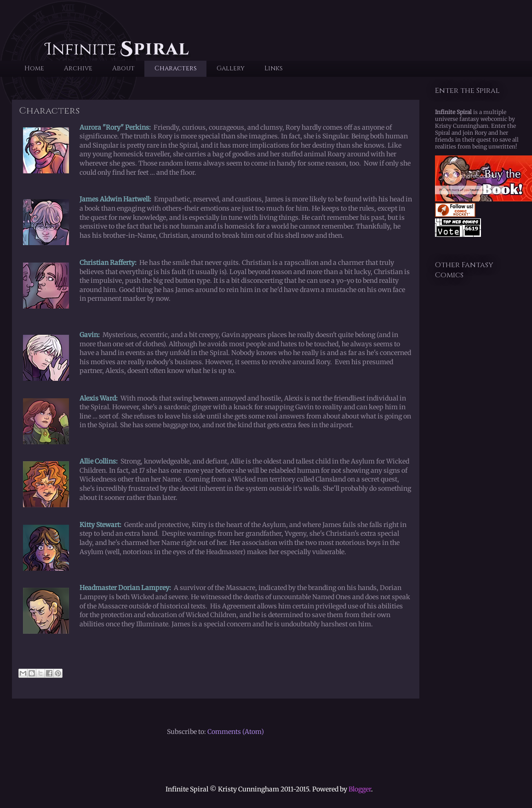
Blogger (360, 789)
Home (34, 68)
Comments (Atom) (236, 732)
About (123, 68)
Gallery (231, 68)
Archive (78, 68)
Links (274, 68)
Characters (176, 68)
